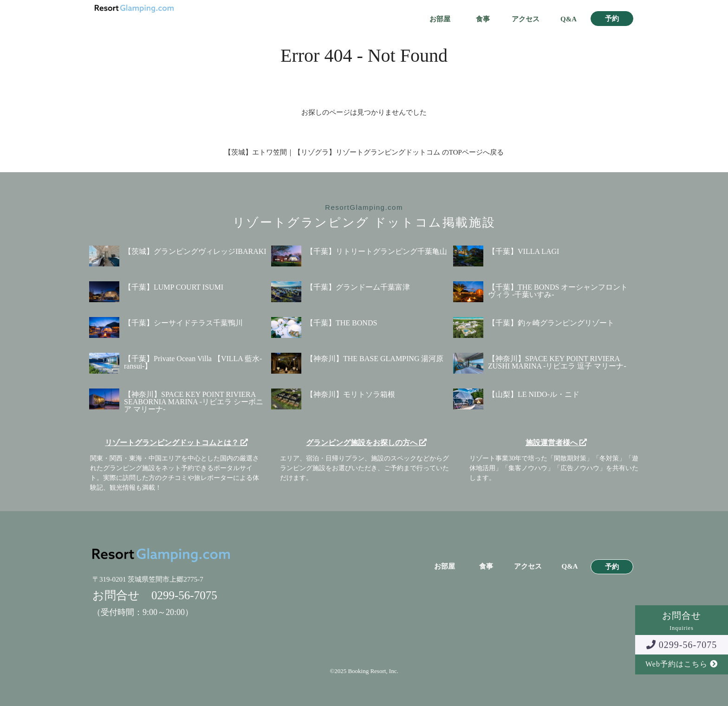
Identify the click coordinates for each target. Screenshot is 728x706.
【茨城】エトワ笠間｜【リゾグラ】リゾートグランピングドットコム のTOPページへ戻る (364, 152)
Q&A (569, 19)
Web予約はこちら (682, 664)
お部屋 (440, 19)
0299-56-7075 (682, 645)
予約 (612, 19)
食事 (483, 19)
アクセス (526, 19)
